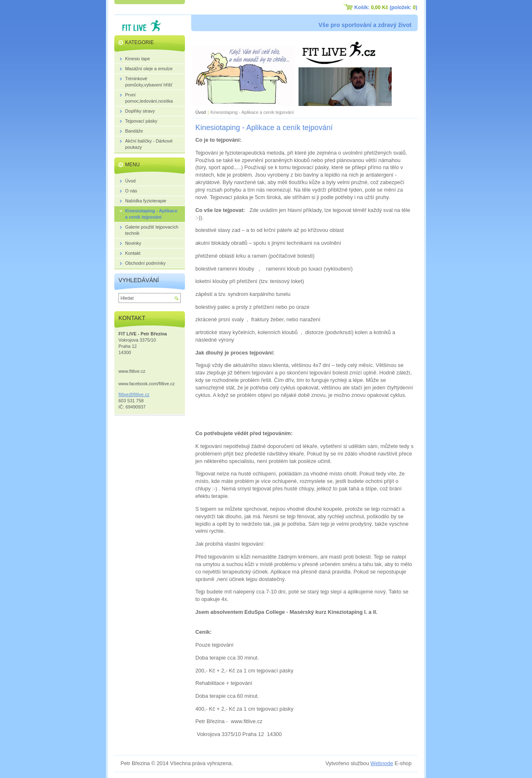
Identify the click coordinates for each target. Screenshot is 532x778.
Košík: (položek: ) (386, 7)
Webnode (382, 763)
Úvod (201, 112)
